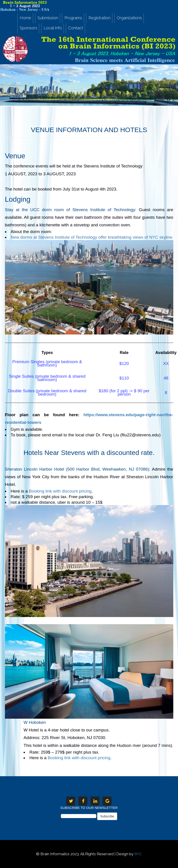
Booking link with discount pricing (79, 758)
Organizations (129, 18)
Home (25, 18)
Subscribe (107, 816)
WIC (138, 854)
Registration (99, 18)
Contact (76, 28)
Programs (73, 18)
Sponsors (29, 28)
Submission (48, 18)
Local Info (53, 28)
